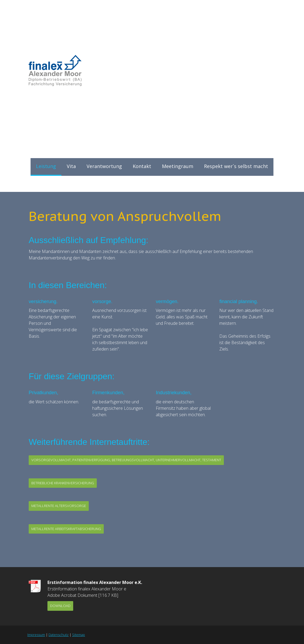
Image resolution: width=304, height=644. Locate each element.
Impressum (36, 635)
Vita (71, 166)
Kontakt (142, 166)
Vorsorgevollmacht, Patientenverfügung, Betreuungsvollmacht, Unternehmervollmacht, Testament (126, 460)
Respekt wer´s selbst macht (236, 166)
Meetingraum (178, 166)
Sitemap (79, 635)
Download (60, 606)
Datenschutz (59, 635)
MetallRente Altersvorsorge (59, 506)
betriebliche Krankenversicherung (63, 483)
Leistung (46, 166)
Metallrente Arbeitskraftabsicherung (66, 529)
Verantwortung (104, 166)
